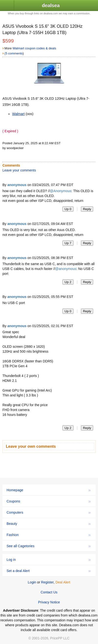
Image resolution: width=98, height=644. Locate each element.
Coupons (49, 501)
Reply (87, 209)
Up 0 (68, 209)
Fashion (49, 535)
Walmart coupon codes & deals (34, 48)
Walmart (18, 114)
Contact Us (49, 592)
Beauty (49, 524)
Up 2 (68, 282)
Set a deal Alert (49, 571)
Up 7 (68, 243)
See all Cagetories (49, 546)
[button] (7, 6)
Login (32, 582)
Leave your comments (19, 170)
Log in (49, 560)
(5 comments (13, 53)
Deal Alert (63, 582)
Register (47, 582)
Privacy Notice (49, 602)
